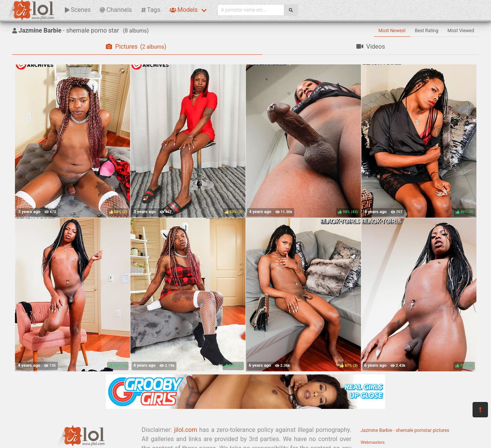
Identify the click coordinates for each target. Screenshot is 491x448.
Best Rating (426, 31)
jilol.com (186, 430)
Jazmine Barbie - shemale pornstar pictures (405, 430)
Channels (116, 10)
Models (184, 10)
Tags (151, 10)
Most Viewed (461, 31)
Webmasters (373, 442)
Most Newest (392, 31)
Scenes (78, 10)
